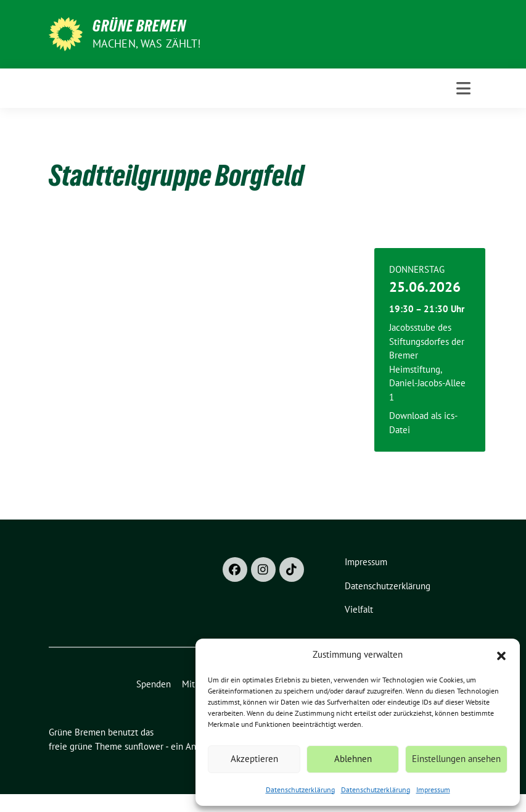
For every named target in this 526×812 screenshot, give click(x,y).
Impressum (433, 789)
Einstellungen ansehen (456, 759)
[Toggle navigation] (463, 88)
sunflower (144, 746)
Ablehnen (353, 759)
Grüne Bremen (139, 26)
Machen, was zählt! (147, 43)
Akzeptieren (254, 759)
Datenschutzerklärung (300, 789)
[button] (501, 655)
